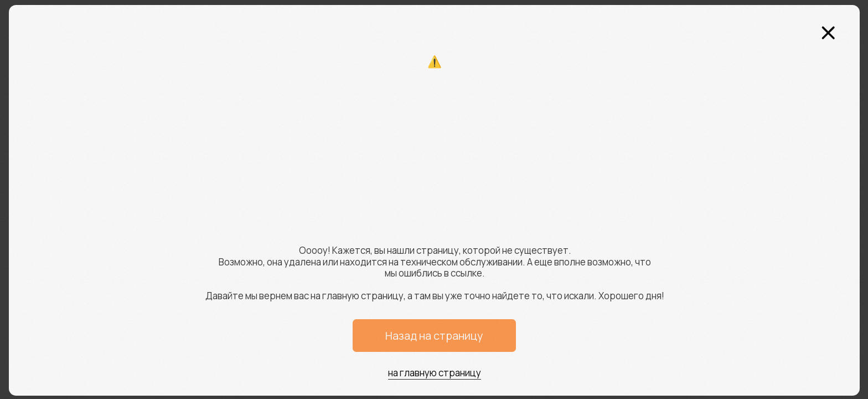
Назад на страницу (434, 336)
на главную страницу (435, 373)
